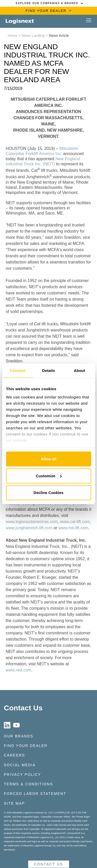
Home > (14, 36)
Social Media (20, 765)
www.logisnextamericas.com (32, 522)
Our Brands (18, 736)
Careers (14, 755)
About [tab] (79, 371)
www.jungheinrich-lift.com (29, 528)
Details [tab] (49, 371)
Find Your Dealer (26, 746)
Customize (49, 476)
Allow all (48, 459)
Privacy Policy (22, 775)
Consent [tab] (17, 371)
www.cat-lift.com (75, 522)
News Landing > (35, 36)
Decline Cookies (49, 493)
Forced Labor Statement (35, 794)
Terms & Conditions (28, 784)
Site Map (14, 803)
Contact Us (23, 708)
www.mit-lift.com (73, 528)
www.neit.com (18, 670)
